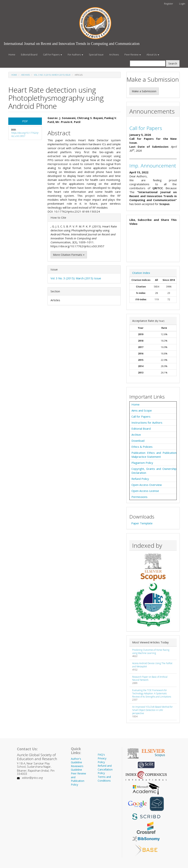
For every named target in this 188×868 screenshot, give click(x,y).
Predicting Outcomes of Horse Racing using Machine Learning (151, 651)
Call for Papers (146, 128)
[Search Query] (148, 63)
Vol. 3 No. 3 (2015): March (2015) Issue (52, 75)
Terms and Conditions (104, 779)
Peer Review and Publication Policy (78, 779)
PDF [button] (25, 121)
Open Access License (145, 491)
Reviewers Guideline (77, 768)
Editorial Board (29, 55)
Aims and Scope (142, 410)
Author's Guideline (76, 761)
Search (173, 63)
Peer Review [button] (133, 55)
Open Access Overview (147, 485)
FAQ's (101, 755)
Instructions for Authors (147, 422)
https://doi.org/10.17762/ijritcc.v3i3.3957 (25, 134)
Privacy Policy (102, 760)
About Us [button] (153, 55)
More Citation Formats (69, 255)
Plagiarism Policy (142, 463)
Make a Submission (144, 91)
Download (138, 441)
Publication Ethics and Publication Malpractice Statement (154, 455)
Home (12, 55)
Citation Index (141, 273)
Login (182, 4)
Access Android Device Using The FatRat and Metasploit (152, 665)
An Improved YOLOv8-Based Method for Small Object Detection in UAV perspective (152, 710)
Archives (114, 55)
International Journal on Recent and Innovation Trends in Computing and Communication (72, 44)
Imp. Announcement (153, 166)
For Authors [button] (75, 55)
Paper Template (142, 523)
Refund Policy (140, 479)
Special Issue (96, 55)
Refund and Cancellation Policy (105, 769)
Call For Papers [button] (53, 55)
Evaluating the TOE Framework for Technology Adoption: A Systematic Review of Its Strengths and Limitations (152, 693)
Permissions (139, 497)
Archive (136, 435)
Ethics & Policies (142, 447)
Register (169, 4)
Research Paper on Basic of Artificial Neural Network (150, 678)
